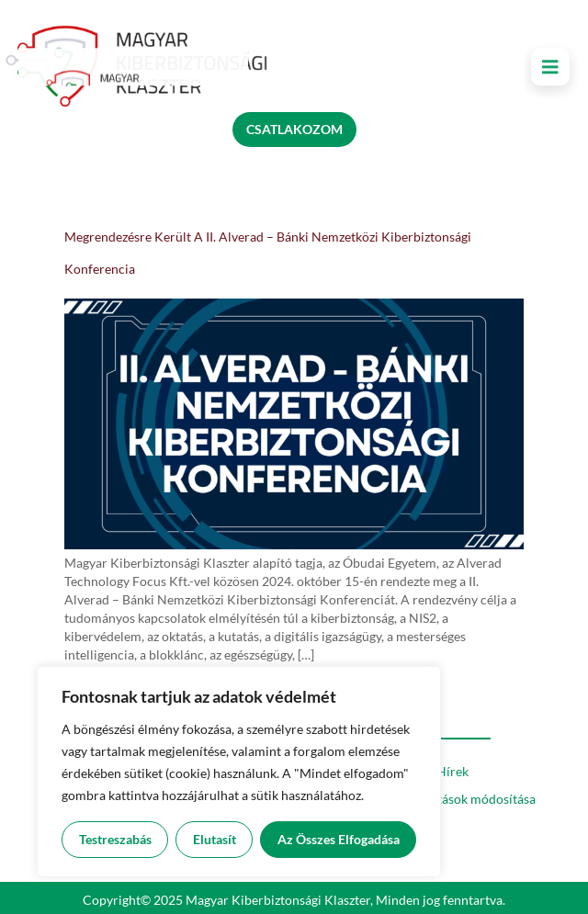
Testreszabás (115, 839)
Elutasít (215, 839)
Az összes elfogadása (339, 839)
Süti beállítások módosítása (458, 799)
